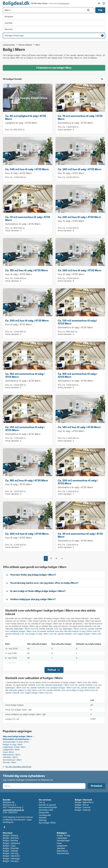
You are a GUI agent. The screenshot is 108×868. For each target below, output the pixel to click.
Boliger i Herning (11, 853)
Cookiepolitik (45, 815)
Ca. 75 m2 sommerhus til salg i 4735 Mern (80, 117)
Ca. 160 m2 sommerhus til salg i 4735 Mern (25, 375)
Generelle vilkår (46, 810)
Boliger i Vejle (9, 846)
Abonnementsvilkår (48, 807)
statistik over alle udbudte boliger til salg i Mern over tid (73, 631)
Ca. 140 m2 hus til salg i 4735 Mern (79, 427)
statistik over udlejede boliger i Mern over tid (58, 688)
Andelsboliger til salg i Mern (16, 742)
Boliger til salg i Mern (13, 744)
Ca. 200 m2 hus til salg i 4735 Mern (27, 320)
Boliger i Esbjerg (10, 835)
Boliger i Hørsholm (11, 856)
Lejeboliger (62, 838)
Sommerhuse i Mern (12, 760)
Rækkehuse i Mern (12, 755)
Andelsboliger (63, 840)
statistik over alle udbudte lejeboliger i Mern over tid (53, 685)
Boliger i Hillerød (10, 851)
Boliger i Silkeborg (11, 843)
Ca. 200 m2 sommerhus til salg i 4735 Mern (78, 482)
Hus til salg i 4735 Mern (18, 173)
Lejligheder (62, 846)
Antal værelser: (65, 130)
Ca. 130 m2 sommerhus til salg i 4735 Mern (25, 429)
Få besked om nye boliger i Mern (54, 68)
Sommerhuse (63, 853)
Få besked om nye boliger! (99, 3)
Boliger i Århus (82, 805)
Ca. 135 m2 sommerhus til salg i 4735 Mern (77, 322)
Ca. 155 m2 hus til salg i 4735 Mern (27, 270)
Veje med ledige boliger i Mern (18, 736)
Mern (38, 45)
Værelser (61, 848)
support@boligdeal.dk (13, 810)
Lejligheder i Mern (11, 749)
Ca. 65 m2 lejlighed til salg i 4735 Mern (26, 117)
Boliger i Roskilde (11, 848)
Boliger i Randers (11, 838)
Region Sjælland (25, 45)
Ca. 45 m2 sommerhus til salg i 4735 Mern (80, 535)
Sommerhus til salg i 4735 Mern (75, 123)
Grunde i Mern (10, 762)
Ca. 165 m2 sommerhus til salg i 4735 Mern (77, 375)
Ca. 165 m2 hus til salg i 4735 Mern (27, 480)
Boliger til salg (63, 835)
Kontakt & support (47, 805)
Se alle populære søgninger (18, 767)
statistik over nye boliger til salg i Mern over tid (34, 634)
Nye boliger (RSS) (47, 823)
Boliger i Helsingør (11, 858)
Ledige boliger (9, 45)
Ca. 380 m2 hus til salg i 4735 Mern (80, 169)
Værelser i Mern (10, 757)
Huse (59, 843)
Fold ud (52, 670)
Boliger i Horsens (11, 861)
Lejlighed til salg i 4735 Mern (21, 123)
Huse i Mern (8, 752)
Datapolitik (44, 812)
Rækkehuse (62, 851)
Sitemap (43, 820)
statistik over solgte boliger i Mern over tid (32, 693)
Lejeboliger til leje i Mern (14, 747)
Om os (42, 802)
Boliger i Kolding (10, 840)
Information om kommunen (16, 739)
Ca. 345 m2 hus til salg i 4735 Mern (27, 169)
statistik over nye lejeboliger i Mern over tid (66, 629)
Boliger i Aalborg (83, 810)
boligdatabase (64, 3)
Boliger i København (84, 802)
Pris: (8, 130)
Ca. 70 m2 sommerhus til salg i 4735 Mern (28, 218)
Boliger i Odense (83, 807)
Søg (100, 10)
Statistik (43, 818)
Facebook (4, 827)
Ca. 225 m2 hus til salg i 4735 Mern (79, 217)
